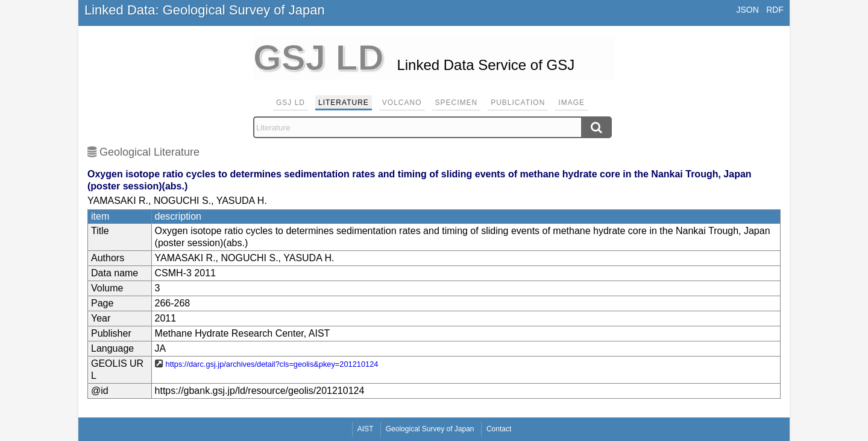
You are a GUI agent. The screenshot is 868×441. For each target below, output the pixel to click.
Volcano (402, 103)
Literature (344, 103)
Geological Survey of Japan (430, 429)
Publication (518, 103)
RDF (775, 10)
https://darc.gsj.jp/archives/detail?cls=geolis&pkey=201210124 (272, 364)
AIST (366, 429)
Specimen (457, 103)
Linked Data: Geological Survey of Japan (205, 10)
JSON (747, 10)
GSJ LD (291, 103)
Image (571, 103)
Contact (499, 429)
